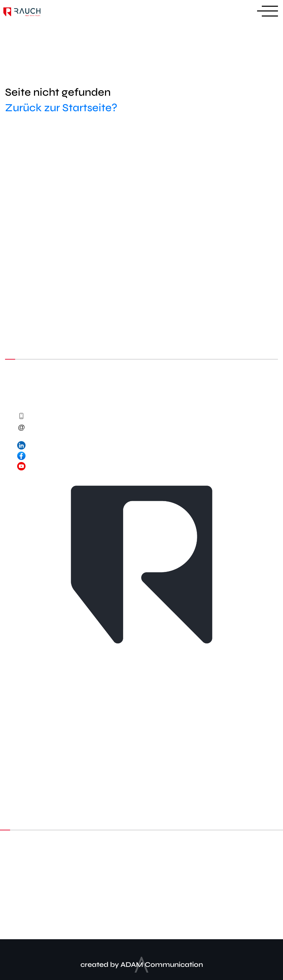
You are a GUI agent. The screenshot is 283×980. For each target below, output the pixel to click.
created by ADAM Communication (142, 965)
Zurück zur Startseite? (61, 108)
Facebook (142, 893)
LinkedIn (88, 893)
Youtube (196, 893)
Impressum (142, 920)
